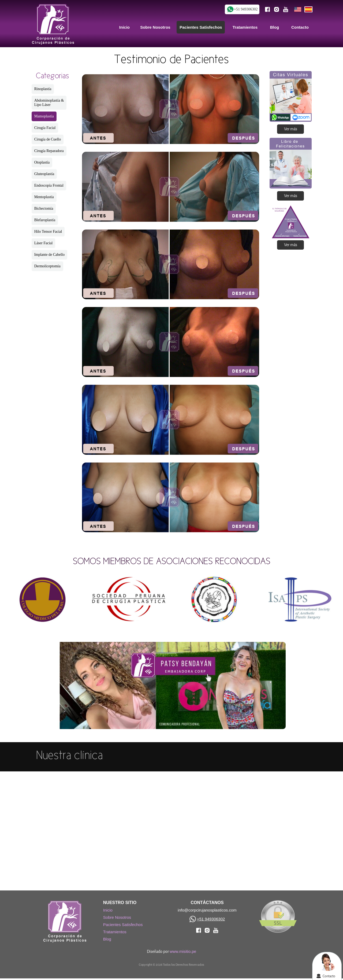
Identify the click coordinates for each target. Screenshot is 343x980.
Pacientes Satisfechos (123, 922)
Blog (107, 936)
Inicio (108, 907)
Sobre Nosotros (117, 914)
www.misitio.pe (183, 948)
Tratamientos (115, 929)
